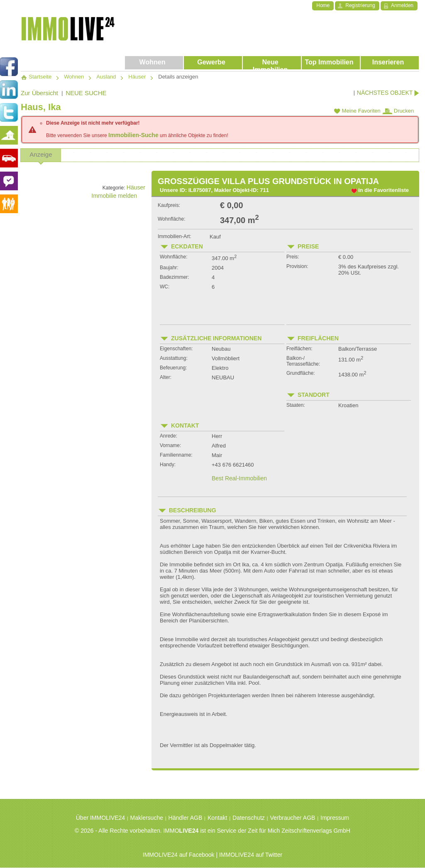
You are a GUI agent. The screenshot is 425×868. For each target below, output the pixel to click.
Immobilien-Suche (133, 135)
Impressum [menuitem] (335, 818)
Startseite (36, 77)
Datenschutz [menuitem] (249, 818)
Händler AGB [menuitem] (186, 818)
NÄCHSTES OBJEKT (388, 93)
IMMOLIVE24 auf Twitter (251, 855)
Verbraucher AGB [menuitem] (292, 818)
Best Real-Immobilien (239, 478)
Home (323, 5)
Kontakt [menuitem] (217, 818)
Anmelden (402, 5)
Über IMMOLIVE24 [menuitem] (100, 818)
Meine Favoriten (357, 111)
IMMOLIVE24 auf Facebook (179, 855)
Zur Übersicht (39, 93)
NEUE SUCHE (86, 93)
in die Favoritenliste (383, 190)
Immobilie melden (118, 196)
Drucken (398, 111)
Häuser (136, 187)
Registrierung (360, 5)
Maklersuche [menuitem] (147, 818)
